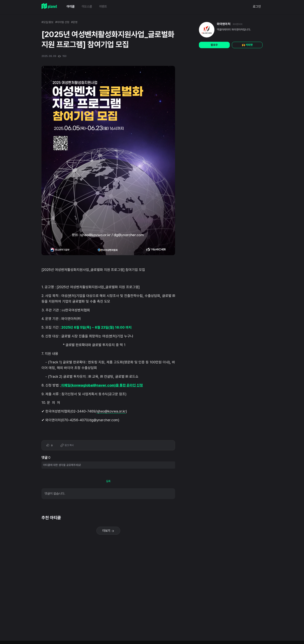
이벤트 (103, 7)
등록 (108, 481)
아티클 (71, 7)
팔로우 (214, 45)
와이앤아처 (224, 24)
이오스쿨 (87, 7)
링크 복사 (67, 445)
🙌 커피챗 (247, 45)
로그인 (257, 7)
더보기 (108, 531)
